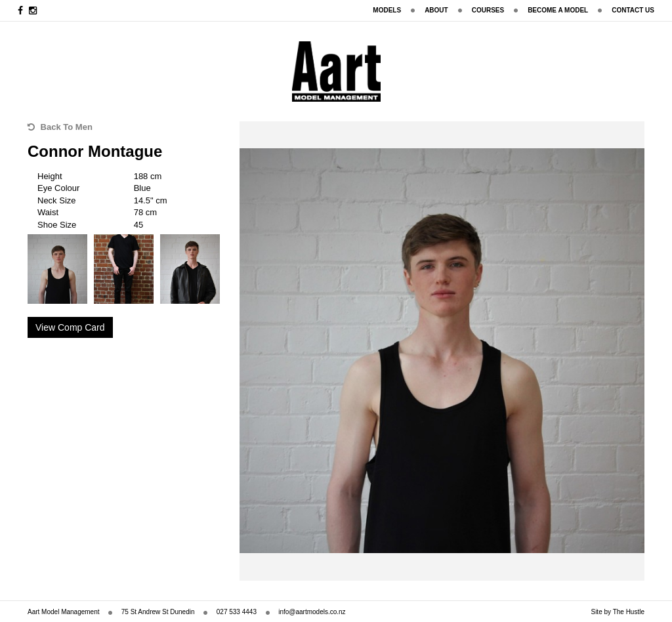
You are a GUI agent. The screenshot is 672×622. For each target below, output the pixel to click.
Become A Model (558, 10)
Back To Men (60, 127)
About (436, 10)
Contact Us (633, 10)
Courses (488, 10)
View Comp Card (70, 327)
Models (387, 10)
